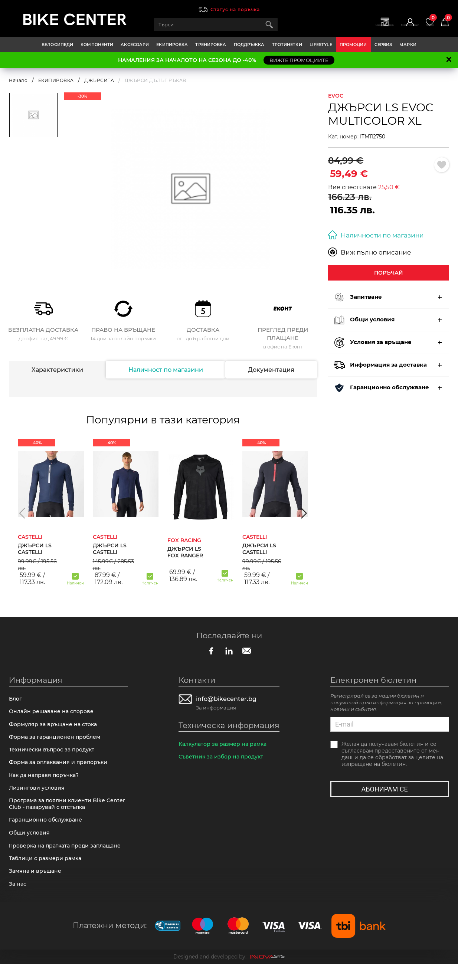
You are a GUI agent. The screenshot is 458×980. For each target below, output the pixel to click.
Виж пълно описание (370, 252)
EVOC (336, 96)
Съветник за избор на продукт (223, 759)
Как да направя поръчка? (46, 782)
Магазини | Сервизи (348, 28)
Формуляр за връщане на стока (55, 727)
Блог (16, 700)
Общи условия (31, 844)
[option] (191, 189)
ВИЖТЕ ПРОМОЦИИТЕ (299, 60)
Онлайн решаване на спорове (53, 713)
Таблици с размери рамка (47, 872)
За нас (18, 899)
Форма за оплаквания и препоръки (61, 768)
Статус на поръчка (235, 9)
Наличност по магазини (165, 370)
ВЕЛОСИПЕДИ (57, 45)
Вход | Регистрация (389, 28)
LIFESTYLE (321, 45)
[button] (22, 513)
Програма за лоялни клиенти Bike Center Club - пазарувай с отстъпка (60, 813)
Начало (18, 80)
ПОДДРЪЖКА (249, 45)
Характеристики (57, 370)
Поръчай (389, 272)
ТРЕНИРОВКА (211, 45)
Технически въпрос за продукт (54, 755)
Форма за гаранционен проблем (57, 741)
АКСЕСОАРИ (135, 45)
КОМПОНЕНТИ (97, 45)
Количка (442, 22)
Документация (271, 370)
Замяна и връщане (36, 886)
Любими (420, 22)
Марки (408, 45)
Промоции (353, 45)
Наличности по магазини (376, 235)
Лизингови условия (38, 796)
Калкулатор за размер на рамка (225, 745)
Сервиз (383, 45)
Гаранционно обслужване (48, 830)
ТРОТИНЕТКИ (287, 45)
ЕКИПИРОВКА (172, 45)
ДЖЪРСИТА (99, 80)
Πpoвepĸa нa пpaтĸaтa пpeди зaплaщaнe (68, 858)
